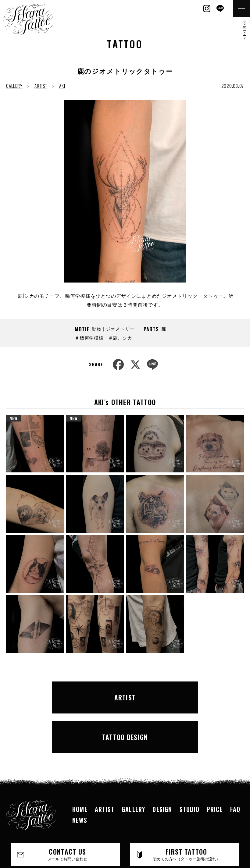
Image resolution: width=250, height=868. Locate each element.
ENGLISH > (245, 30)
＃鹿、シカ (120, 337)
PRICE (215, 760)
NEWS (80, 771)
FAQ (235, 760)
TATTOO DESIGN (184, 693)
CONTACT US (68, 806)
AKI (62, 86)
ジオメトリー (120, 329)
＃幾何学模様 (89, 337)
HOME (80, 760)
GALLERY (14, 86)
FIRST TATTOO (187, 806)
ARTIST (41, 86)
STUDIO (189, 760)
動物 (97, 329)
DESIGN (162, 760)
